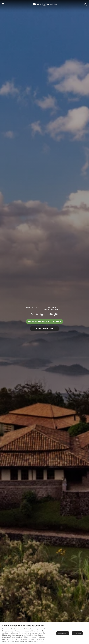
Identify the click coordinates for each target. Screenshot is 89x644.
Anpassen (77, 633)
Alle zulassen (63, 633)
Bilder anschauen (44, 328)
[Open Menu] (3, 4)
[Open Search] (85, 4)
